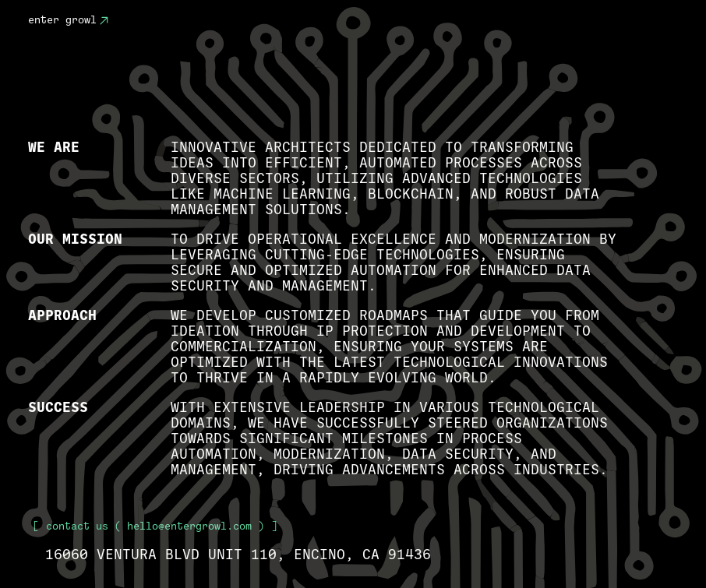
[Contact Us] (104, 21)
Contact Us (77, 526)
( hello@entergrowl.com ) (155, 526)
